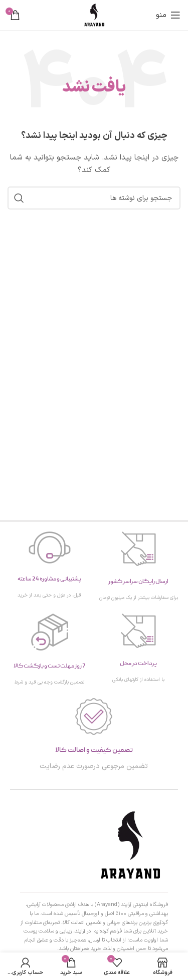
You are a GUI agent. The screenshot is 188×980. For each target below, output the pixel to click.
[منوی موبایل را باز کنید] (168, 15)
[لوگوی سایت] (94, 15)
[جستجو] (94, 198)
